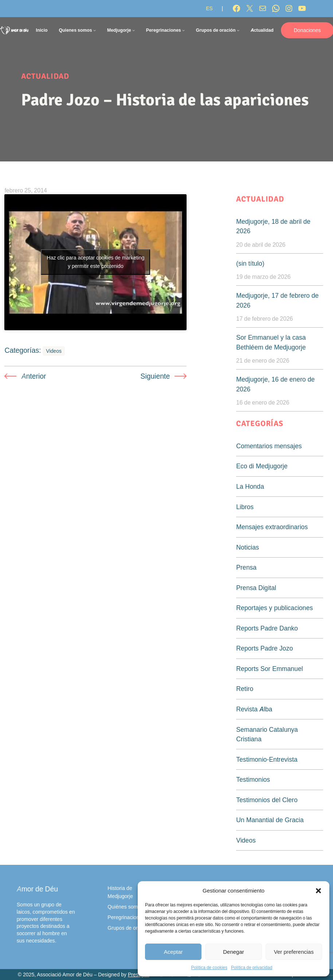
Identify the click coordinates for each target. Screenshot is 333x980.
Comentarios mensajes (269, 446)
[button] (318, 891)
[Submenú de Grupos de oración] (238, 30)
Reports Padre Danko (267, 628)
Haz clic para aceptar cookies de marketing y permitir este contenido (96, 262)
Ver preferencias (294, 952)
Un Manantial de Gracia (270, 820)
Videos (54, 351)
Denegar (234, 952)
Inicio (42, 30)
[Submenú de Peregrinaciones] (183, 30)
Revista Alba (254, 709)
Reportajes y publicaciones (275, 608)
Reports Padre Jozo (265, 648)
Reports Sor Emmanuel (269, 669)
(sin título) (250, 263)
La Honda (250, 486)
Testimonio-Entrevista (267, 759)
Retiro (245, 689)
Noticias (248, 547)
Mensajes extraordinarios (272, 527)
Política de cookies (209, 967)
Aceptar (173, 952)
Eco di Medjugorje (262, 466)
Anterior (34, 376)
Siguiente (155, 376)
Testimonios (253, 779)
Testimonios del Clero (267, 800)
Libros (245, 507)
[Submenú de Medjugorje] (134, 30)
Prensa (246, 567)
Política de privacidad (252, 967)
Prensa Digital (256, 588)
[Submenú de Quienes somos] (95, 30)
